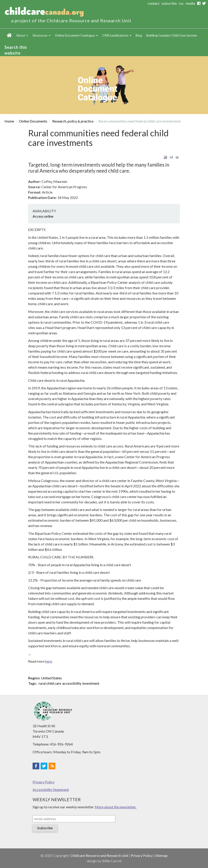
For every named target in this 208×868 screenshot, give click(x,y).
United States (51, 678)
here (49, 661)
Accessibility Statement (51, 789)
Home (9, 35)
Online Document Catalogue (76, 35)
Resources (42, 35)
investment (91, 683)
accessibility (72, 683)
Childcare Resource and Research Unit (99, 855)
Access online (43, 216)
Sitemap (161, 855)
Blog (139, 35)
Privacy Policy (44, 782)
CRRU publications (117, 35)
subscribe (169, 3)
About (22, 35)
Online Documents (33, 121)
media (190, 3)
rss (181, 3)
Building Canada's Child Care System (172, 35)
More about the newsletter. (116, 807)
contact (153, 3)
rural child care (50, 683)
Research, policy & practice (73, 121)
